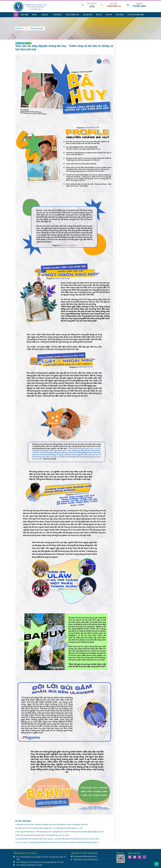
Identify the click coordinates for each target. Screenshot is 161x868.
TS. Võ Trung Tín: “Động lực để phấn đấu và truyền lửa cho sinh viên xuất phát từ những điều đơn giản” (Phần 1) (58, 842)
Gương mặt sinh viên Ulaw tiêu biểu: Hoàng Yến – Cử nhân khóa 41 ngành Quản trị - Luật (49, 828)
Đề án (34, 14)
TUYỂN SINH (139, 6)
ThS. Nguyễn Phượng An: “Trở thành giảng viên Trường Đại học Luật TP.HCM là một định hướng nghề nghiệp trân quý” (60, 831)
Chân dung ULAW (37, 28)
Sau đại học (88, 14)
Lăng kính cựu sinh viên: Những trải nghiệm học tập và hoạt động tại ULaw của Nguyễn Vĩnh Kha (52, 824)
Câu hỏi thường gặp (136, 14)
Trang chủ (19, 28)
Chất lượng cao (72, 14)
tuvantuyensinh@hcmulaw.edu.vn (85, 856)
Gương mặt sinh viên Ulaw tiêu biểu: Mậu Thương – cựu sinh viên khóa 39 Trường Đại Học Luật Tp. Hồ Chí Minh (58, 838)
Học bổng (120, 14)
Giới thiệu (24, 14)
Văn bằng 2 (58, 14)
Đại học (45, 14)
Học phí (109, 14)
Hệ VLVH (99, 14)
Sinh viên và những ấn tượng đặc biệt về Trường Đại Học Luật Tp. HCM (43, 835)
